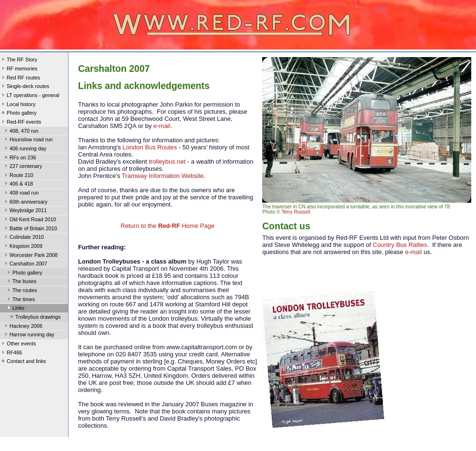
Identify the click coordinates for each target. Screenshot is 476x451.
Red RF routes (20, 78)
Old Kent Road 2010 (30, 220)
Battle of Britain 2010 (30, 229)
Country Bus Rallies (400, 245)
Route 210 (18, 176)
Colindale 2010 (23, 238)
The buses (21, 282)
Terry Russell (296, 212)
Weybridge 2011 (25, 211)
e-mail (162, 126)
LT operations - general (30, 96)
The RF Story (19, 60)
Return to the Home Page (167, 226)
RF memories (19, 69)
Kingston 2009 (23, 247)
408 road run (21, 194)
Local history (18, 105)
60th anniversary (25, 203)
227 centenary (22, 167)
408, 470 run (21, 132)
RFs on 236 (20, 158)
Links (15, 309)
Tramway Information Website (163, 176)
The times (20, 300)
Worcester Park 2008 (30, 256)
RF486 (11, 353)
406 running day (25, 149)
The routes (21, 291)
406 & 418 (18, 185)
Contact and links (23, 362)
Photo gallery (18, 114)
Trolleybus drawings (35, 318)
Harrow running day (29, 335)
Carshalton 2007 (25, 265)
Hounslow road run (28, 140)
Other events (18, 344)
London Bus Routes (150, 147)
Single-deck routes (25, 87)
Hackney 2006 (23, 327)
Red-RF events (21, 123)
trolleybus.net (166, 162)
